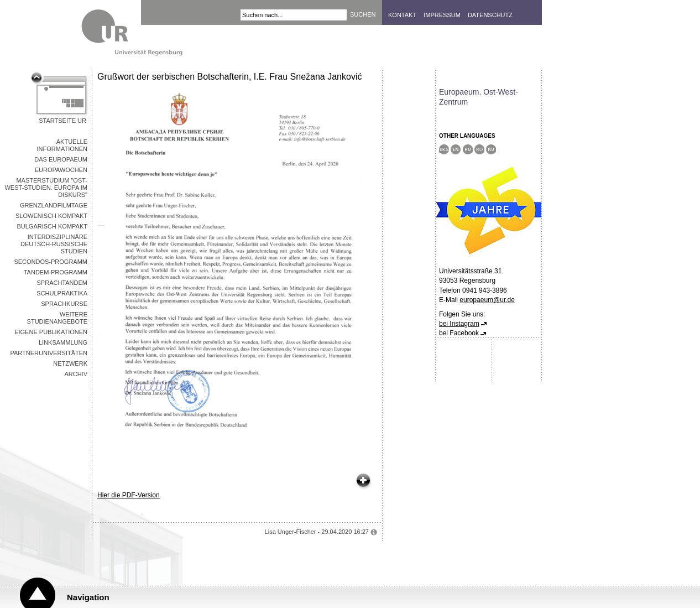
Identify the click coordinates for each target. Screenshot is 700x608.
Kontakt (402, 15)
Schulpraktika (62, 293)
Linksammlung (63, 342)
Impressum (442, 15)
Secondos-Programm (51, 262)
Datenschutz (490, 15)
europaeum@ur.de (487, 300)
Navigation (88, 597)
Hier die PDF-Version (129, 495)
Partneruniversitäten (49, 353)
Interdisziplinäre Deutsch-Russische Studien (54, 244)
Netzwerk (70, 363)
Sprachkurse (64, 304)
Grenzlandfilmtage (54, 205)
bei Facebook (459, 333)
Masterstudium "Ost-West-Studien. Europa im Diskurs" (46, 188)
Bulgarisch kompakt (52, 226)
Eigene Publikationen (51, 332)
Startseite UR (62, 121)
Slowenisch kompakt (51, 216)
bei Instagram (459, 324)
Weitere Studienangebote (57, 318)
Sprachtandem (62, 283)
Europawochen (61, 170)
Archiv (76, 374)
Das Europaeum (61, 159)
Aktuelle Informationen (62, 145)
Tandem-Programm (56, 272)
